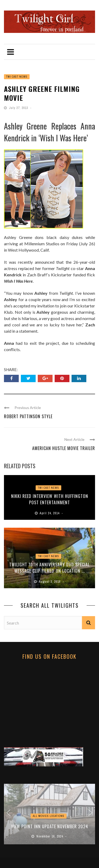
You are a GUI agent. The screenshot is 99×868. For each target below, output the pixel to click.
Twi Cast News (17, 77)
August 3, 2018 (50, 582)
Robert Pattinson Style (28, 416)
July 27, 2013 (19, 108)
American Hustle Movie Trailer (64, 448)
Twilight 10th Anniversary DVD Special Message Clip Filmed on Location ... (49, 568)
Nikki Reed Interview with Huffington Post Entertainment (50, 499)
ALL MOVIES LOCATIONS (49, 816)
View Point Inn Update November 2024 (50, 826)
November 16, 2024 (50, 836)
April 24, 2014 (50, 513)
